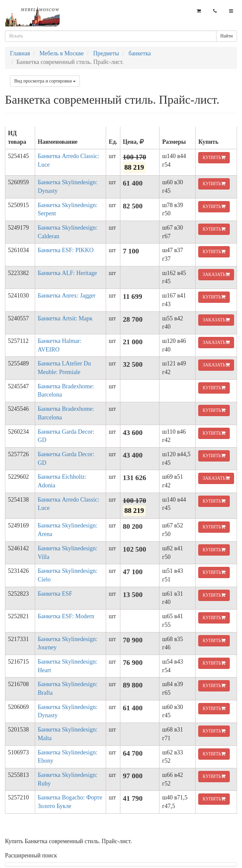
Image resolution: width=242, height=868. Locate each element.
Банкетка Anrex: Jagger (67, 296)
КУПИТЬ (214, 158)
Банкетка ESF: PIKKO (66, 250)
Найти (227, 36)
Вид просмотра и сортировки (45, 81)
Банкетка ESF (55, 594)
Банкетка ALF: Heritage (67, 273)
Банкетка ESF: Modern (66, 616)
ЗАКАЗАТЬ (216, 274)
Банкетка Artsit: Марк (65, 318)
